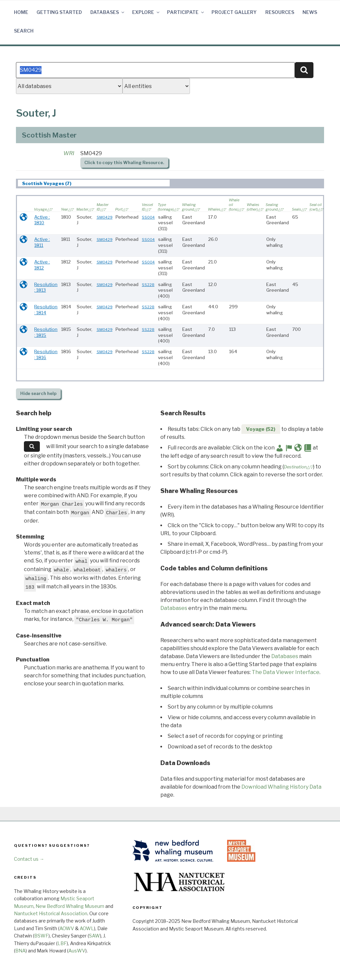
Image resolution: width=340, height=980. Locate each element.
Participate (186, 12)
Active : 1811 (42, 242)
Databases (108, 12)
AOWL (87, 928)
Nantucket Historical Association (51, 913)
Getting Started (59, 12)
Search (24, 31)
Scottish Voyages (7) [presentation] (47, 183)
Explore (146, 12)
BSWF (41, 936)
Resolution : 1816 (46, 354)
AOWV (67, 928)
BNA (20, 951)
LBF (62, 943)
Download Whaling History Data (281, 787)
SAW (94, 936)
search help (38, 393)
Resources (280, 12)
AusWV (77, 951)
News (310, 12)
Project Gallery (234, 12)
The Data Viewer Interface (286, 672)
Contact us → (29, 859)
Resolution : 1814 (46, 310)
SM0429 (105, 217)
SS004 (148, 217)
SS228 (148, 285)
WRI (69, 153)
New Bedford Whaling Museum (70, 906)
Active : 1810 (42, 220)
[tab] (94, 183)
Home (21, 12)
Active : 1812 (42, 265)
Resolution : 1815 (46, 332)
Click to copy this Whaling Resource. (124, 163)
